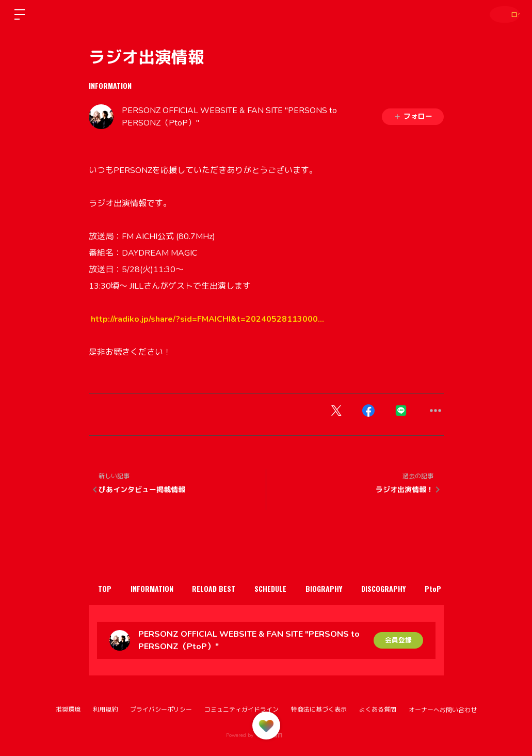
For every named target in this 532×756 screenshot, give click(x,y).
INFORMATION (110, 85)
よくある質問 (378, 710)
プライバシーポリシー (161, 710)
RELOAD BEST (231, 588)
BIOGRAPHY (355, 588)
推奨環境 (68, 710)
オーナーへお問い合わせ (443, 710)
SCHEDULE (295, 588)
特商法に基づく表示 (319, 710)
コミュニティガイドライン (241, 710)
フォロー (413, 116)
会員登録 (398, 640)
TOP (108, 588)
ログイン (501, 14)
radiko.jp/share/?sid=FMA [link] (207, 319)
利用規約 (105, 710)
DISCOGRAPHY (421, 588)
